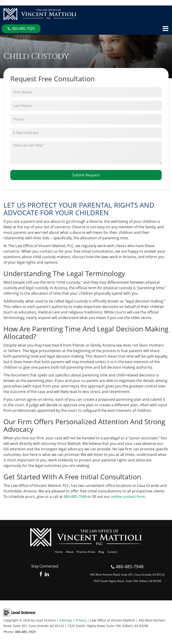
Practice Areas (86, 552)
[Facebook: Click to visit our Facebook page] (41, 574)
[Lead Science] (19, 612)
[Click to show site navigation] (165, 29)
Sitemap (66, 620)
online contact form (128, 497)
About (70, 552)
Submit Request (86, 175)
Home (59, 552)
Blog (101, 552)
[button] (21, 29)
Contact (112, 552)
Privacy (81, 620)
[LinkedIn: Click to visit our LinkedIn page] (47, 574)
